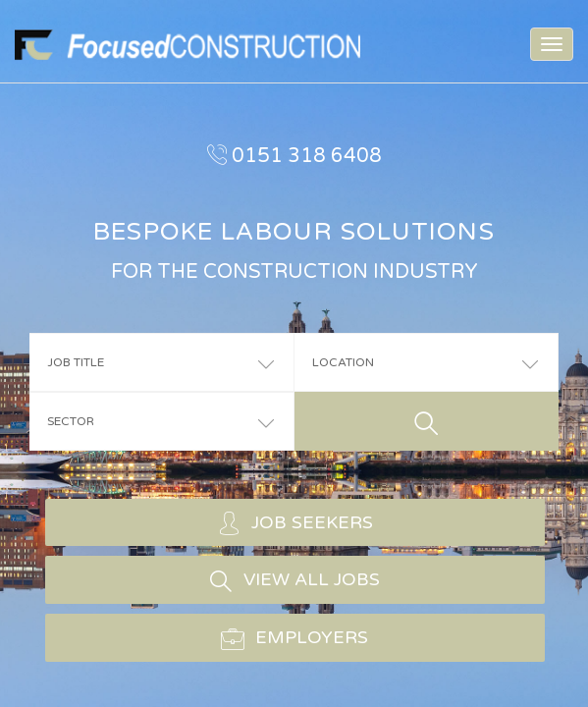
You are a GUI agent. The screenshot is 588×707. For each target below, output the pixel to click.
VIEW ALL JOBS (294, 580)
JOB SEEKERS (295, 522)
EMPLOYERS (294, 638)
